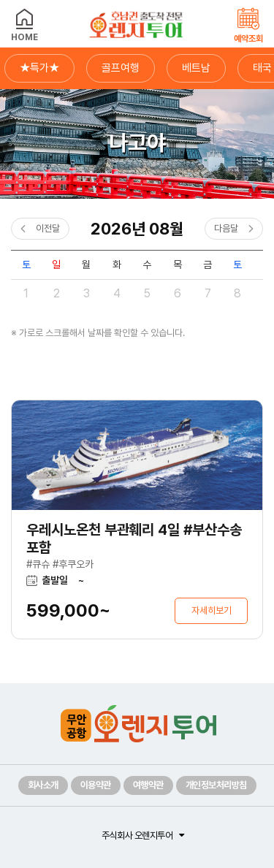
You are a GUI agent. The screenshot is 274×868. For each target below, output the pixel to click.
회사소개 (43, 785)
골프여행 (121, 68)
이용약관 (96, 785)
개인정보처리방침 (216, 785)
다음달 (226, 228)
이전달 (48, 228)
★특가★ (39, 68)
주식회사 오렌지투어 (137, 835)
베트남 (196, 68)
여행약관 (148, 785)
